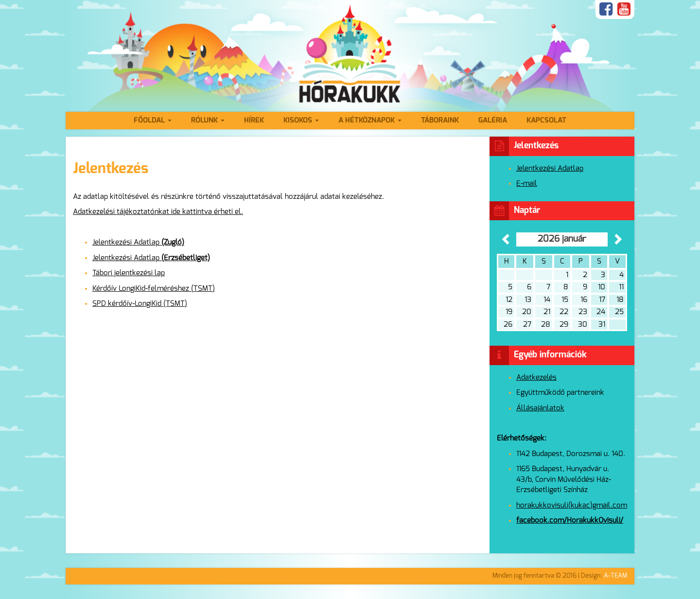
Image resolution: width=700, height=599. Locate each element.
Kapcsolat (546, 120)
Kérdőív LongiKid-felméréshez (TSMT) (154, 289)
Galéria (493, 120)
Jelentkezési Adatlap (138, 242)
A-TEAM (615, 576)
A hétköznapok (370, 120)
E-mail (527, 184)
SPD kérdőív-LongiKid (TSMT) (140, 304)
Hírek (254, 120)
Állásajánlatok (540, 408)
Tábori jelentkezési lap (129, 273)
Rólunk (208, 120)
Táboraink (440, 120)
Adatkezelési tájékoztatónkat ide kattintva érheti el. (158, 212)
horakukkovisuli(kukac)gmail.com (572, 505)
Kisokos (301, 120)
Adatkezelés (536, 378)
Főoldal (153, 120)
